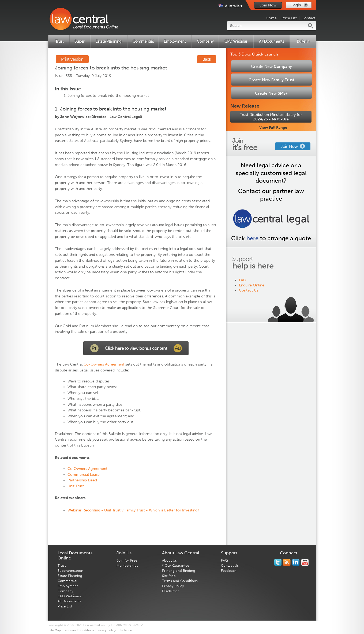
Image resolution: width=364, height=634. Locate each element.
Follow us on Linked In (296, 562)
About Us (169, 560)
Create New (271, 67)
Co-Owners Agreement (104, 364)
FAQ (243, 280)
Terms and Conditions (180, 581)
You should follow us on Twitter (278, 562)
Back (207, 59)
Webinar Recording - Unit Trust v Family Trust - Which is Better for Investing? (133, 510)
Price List (289, 18)
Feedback (229, 571)
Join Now (268, 5)
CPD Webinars (69, 596)
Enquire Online (252, 285)
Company (65, 591)
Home (271, 18)
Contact (309, 18)
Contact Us (249, 290)
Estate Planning (70, 576)
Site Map (169, 576)
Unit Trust (76, 486)
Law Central (92, 625)
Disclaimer (170, 591)
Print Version (72, 59)
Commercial (67, 581)
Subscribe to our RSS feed (287, 562)
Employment (68, 586)
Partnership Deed (82, 480)
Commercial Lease (84, 475)
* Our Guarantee (176, 565)
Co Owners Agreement (87, 469)
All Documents (69, 601)
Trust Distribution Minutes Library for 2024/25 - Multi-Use (271, 117)
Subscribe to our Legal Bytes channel (305, 562)
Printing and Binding (179, 571)
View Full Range (273, 128)
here (252, 238)
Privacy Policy (173, 586)
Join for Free (127, 560)
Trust (62, 565)
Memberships (127, 565)
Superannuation (70, 571)
